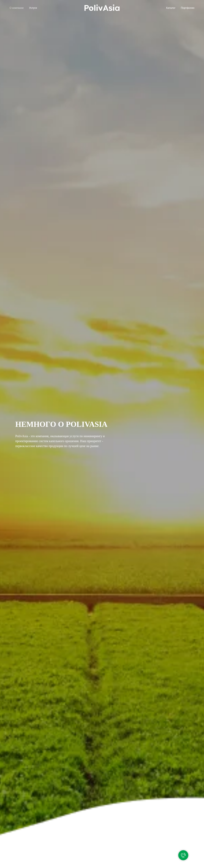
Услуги (33, 8)
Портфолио (188, 8)
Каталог (171, 8)
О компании (17, 8)
